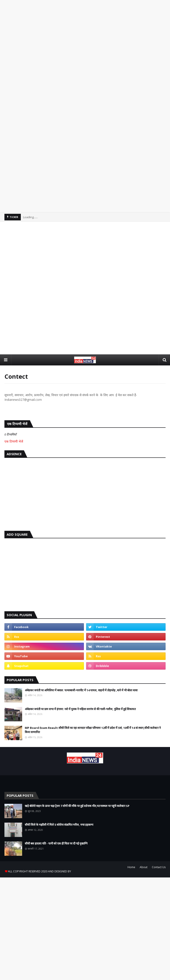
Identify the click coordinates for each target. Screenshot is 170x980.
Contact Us (159, 867)
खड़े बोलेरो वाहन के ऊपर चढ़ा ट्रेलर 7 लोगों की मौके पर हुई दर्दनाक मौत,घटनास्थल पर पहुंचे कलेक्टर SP (77, 806)
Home (131, 867)
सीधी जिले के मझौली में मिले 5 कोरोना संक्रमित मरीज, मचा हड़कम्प (59, 825)
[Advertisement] (85, 55)
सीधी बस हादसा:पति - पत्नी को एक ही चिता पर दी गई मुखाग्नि (56, 843)
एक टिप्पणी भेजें (14, 441)
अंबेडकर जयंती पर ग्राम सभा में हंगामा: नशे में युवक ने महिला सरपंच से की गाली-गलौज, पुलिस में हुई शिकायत (80, 709)
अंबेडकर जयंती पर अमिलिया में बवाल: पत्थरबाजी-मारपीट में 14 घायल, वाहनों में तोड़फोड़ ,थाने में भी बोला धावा (81, 690)
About (144, 867)
